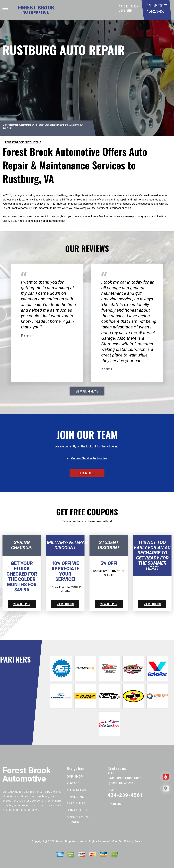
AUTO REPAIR (77, 790)
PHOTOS (73, 783)
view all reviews (87, 391)
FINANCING (76, 797)
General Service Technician (89, 458)
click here (87, 473)
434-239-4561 (156, 11)
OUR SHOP (75, 776)
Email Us (114, 804)
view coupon (22, 604)
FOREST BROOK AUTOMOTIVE (23, 142)
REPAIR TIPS (76, 803)
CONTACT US (77, 810)
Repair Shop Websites (69, 841)
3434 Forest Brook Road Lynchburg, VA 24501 (55, 125)
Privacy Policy (133, 841)
